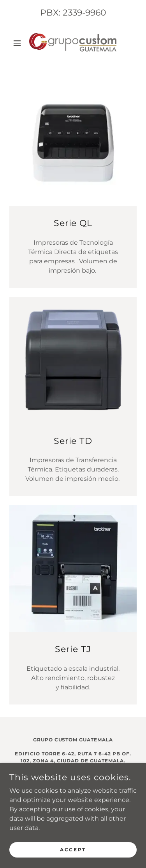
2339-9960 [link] (84, 13)
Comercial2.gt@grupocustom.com (73, 789)
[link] (73, 43)
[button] (19, 43)
